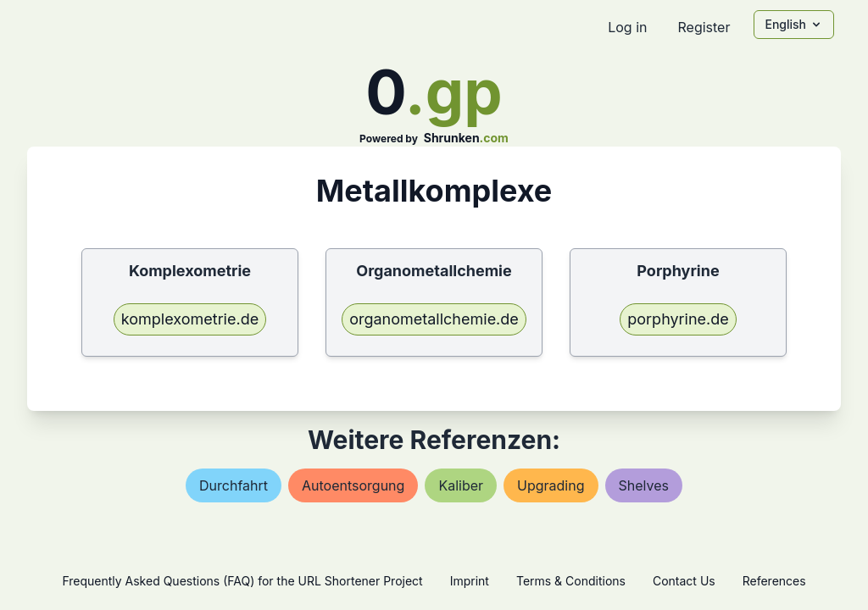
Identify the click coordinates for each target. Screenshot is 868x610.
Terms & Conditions (571, 581)
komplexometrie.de (190, 319)
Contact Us (684, 581)
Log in (627, 27)
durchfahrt (234, 485)
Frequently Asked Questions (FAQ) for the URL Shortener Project (242, 581)
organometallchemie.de (434, 319)
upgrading (551, 485)
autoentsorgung (353, 485)
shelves (644, 485)
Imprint (470, 581)
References (774, 581)
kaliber (461, 485)
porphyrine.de (678, 319)
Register (704, 27)
